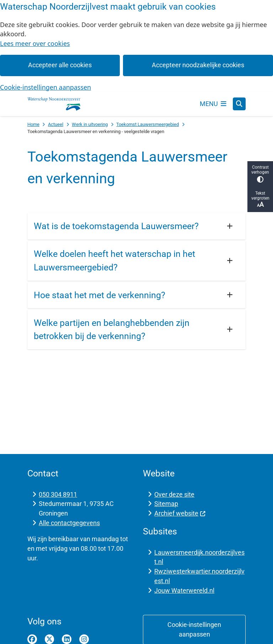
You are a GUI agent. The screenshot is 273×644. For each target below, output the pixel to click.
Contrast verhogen (260, 174)
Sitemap (166, 504)
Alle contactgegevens (69, 523)
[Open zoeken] (239, 104)
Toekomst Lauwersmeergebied (148, 124)
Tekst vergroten (260, 199)
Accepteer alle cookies (60, 65)
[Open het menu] (213, 104)
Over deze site (174, 494)
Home (33, 124)
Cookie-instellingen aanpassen (45, 87)
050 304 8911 (58, 494)
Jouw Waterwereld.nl (184, 590)
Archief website (180, 513)
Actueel (56, 124)
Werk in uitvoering (90, 124)
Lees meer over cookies (35, 43)
